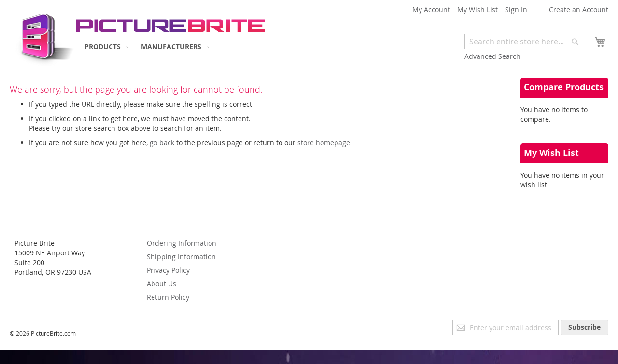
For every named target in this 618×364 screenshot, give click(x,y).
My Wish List (478, 9)
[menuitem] (105, 47)
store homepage (324, 143)
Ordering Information (182, 243)
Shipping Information (181, 257)
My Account (431, 9)
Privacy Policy (168, 270)
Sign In (516, 9)
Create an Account (579, 9)
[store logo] (42, 36)
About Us (162, 284)
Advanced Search (492, 56)
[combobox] (525, 42)
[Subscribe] (584, 327)
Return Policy (168, 297)
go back (162, 143)
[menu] (145, 47)
